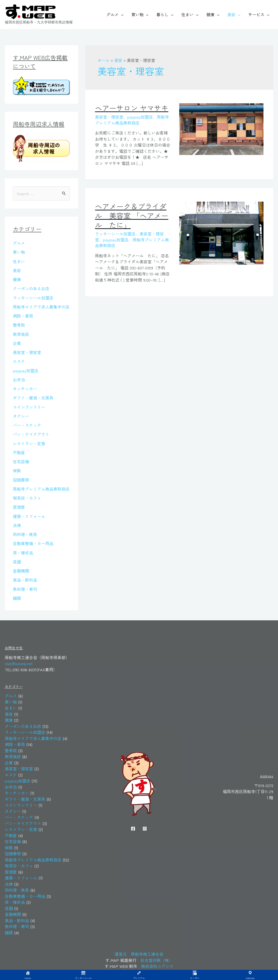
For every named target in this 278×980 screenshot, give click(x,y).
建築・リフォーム (29, 516)
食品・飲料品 (25, 580)
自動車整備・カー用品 (33, 543)
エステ (19, 361)
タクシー (21, 416)
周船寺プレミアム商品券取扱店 (41, 489)
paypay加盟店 (26, 371)
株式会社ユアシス (157, 966)
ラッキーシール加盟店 (33, 298)
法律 (17, 525)
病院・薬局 (23, 316)
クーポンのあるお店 (31, 288)
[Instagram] (145, 829)
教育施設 (21, 334)
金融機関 (21, 571)
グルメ (112, 14)
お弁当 (19, 380)
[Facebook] (133, 829)
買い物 (137, 14)
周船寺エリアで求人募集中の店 (41, 307)
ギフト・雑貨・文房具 (33, 398)
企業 (17, 343)
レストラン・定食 (29, 443)
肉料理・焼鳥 (25, 534)
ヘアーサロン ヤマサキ (132, 108)
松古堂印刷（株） (157, 960)
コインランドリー (29, 407)
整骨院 (19, 325)
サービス (256, 14)
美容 (231, 14)
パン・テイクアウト (31, 434)
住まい (187, 14)
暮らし (162, 14)
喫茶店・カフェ (27, 498)
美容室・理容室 (27, 352)
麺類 (17, 598)
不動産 (19, 452)
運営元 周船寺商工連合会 (139, 954)
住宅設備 (21, 461)
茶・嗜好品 (23, 553)
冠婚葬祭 (21, 480)
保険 (17, 470)
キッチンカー (25, 389)
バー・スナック (27, 425)
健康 (210, 14)
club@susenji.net (19, 663)
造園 (17, 562)
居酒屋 (19, 507)
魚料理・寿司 (25, 589)
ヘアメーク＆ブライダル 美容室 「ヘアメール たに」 (132, 215)
